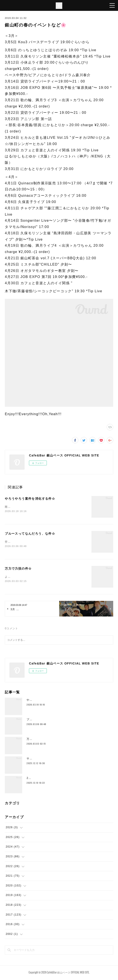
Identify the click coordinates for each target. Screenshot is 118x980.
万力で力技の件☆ (18, 569)
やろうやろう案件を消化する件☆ (30, 499)
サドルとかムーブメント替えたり (48, 759)
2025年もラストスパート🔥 (45, 779)
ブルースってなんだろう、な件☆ (30, 534)
